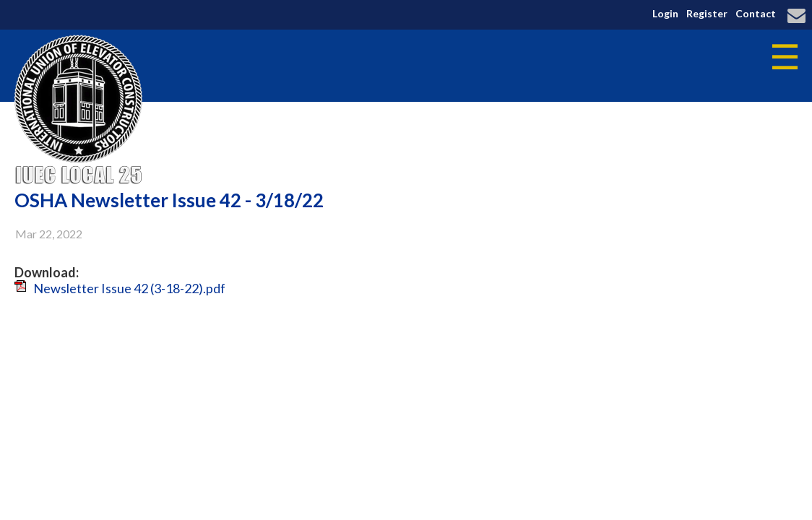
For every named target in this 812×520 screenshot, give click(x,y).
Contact (756, 13)
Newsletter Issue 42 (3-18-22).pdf (129, 288)
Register (707, 13)
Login (665, 13)
